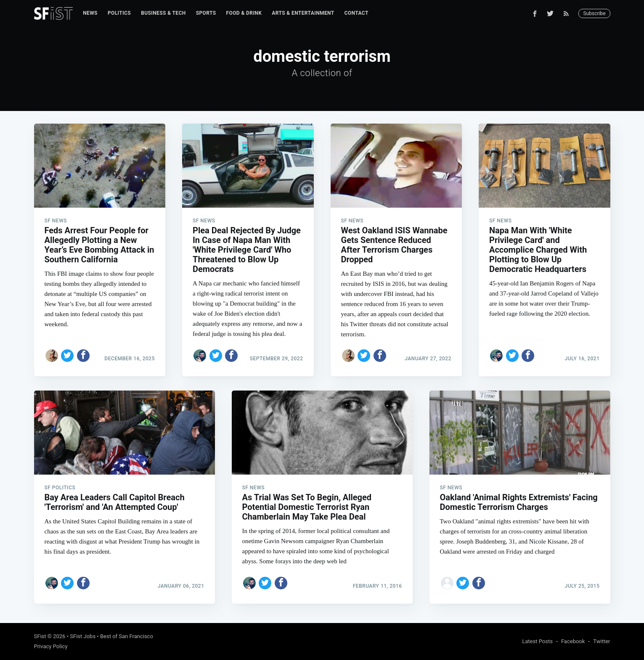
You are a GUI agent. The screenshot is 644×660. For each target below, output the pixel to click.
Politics (119, 13)
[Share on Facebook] (83, 356)
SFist (40, 636)
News (90, 13)
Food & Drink (244, 13)
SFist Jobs (83, 636)
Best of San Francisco (127, 636)
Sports (206, 13)
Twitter (602, 641)
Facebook (573, 641)
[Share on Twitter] (67, 356)
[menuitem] (90, 13)
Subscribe (594, 13)
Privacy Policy (51, 646)
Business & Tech (163, 13)
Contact (356, 13)
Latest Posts (537, 641)
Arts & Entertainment (303, 13)
